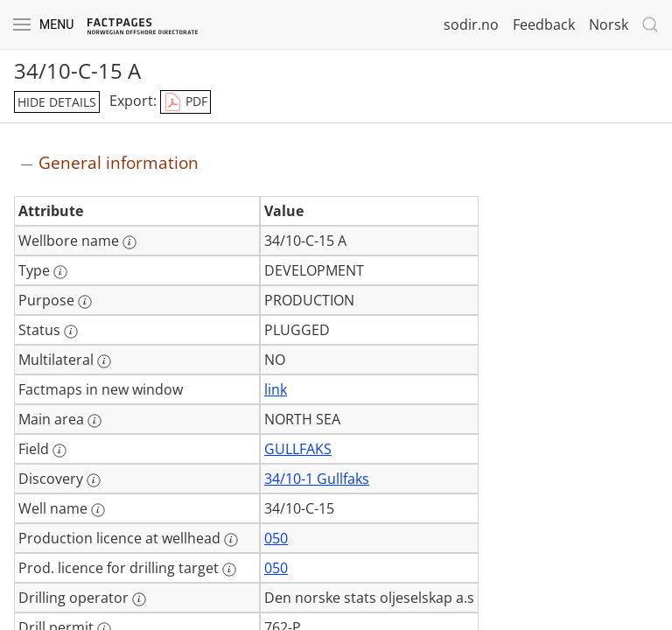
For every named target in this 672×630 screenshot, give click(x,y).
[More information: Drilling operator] (139, 599)
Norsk (609, 24)
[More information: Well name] (98, 510)
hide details (57, 102)
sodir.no (471, 24)
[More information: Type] (60, 272)
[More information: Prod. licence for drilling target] (229, 570)
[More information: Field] (59, 451)
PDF (185, 102)
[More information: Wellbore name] (129, 242)
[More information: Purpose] (85, 302)
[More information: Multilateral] (104, 361)
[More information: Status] (71, 332)
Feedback (544, 24)
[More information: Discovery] (94, 480)
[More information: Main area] (94, 421)
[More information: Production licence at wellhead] (231, 540)
